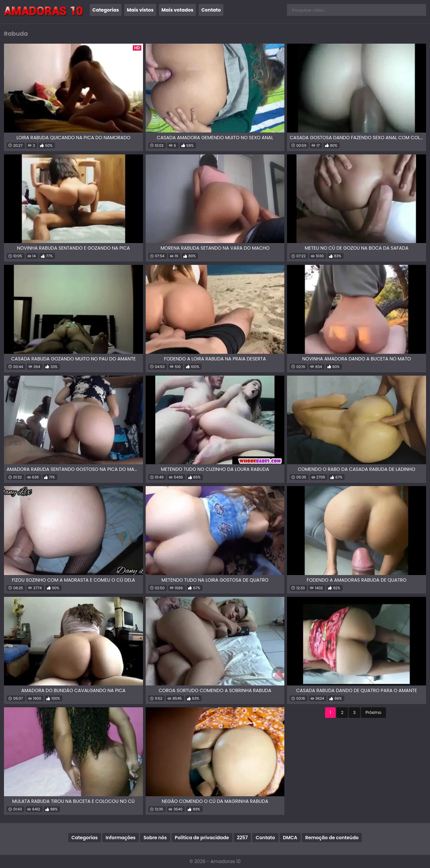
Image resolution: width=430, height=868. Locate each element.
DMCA (290, 838)
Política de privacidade (202, 838)
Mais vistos (140, 10)
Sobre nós (155, 838)
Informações (120, 838)
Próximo (373, 712)
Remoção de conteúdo (332, 838)
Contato (211, 10)
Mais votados (177, 10)
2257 (242, 838)
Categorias (106, 10)
